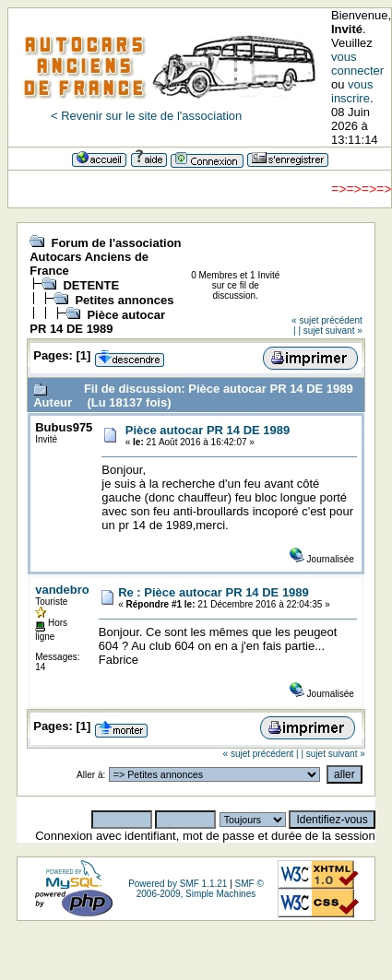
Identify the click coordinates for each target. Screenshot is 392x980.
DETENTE (91, 285)
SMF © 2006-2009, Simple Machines (200, 889)
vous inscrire (352, 91)
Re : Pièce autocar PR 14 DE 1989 (214, 592)
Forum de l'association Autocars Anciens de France (105, 257)
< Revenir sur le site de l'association (146, 116)
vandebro (62, 590)
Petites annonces (124, 300)
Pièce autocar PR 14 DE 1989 (97, 322)
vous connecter (357, 64)
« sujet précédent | (261, 754)
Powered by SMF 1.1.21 (178, 884)
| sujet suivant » (330, 331)
